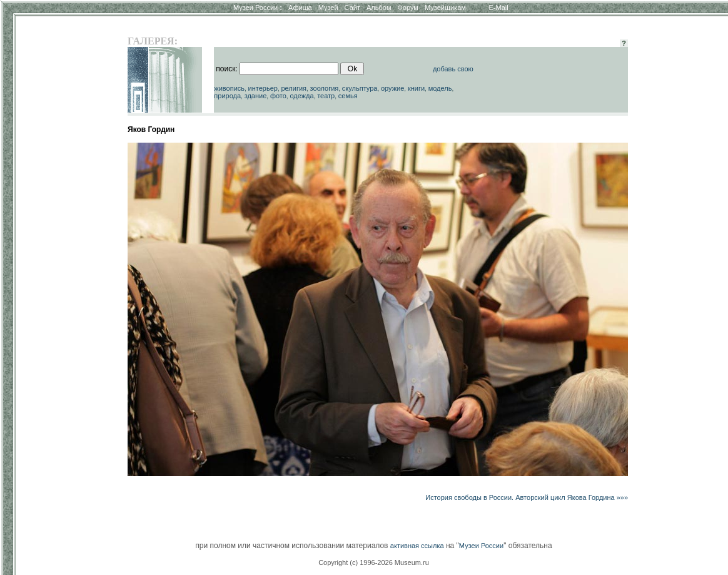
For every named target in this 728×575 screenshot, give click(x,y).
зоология (325, 88)
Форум (407, 8)
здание (256, 96)
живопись (229, 88)
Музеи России (258, 8)
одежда (301, 96)
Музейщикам (445, 8)
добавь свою (453, 69)
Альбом (379, 8)
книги (416, 88)
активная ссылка (417, 546)
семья (348, 96)
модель (440, 88)
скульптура (360, 88)
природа (227, 96)
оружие (392, 88)
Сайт (352, 8)
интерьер (263, 88)
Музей (328, 8)
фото (278, 96)
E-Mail (499, 8)
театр (326, 96)
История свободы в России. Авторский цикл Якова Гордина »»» (527, 497)
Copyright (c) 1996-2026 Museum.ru (374, 562)
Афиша (300, 8)
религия (294, 88)
